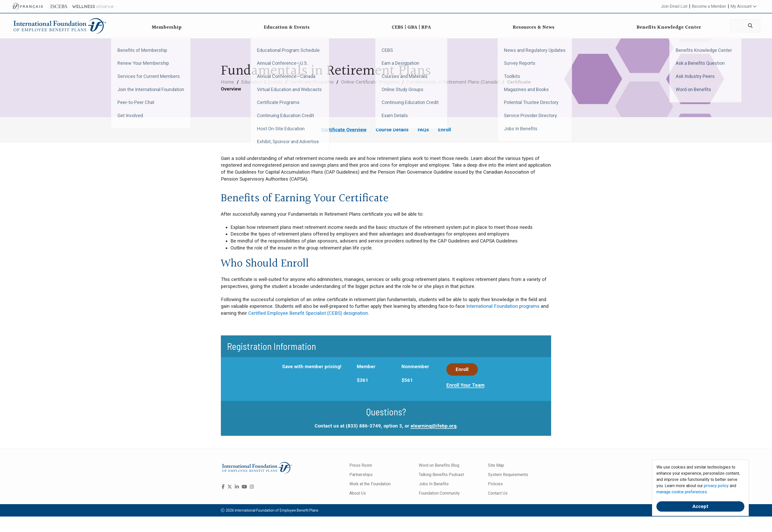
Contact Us (498, 493)
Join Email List (674, 6)
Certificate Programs (312, 82)
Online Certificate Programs (371, 82)
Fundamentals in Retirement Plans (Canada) (454, 82)
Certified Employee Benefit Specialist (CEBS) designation (308, 313)
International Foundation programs (503, 306)
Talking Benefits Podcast (441, 475)
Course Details (392, 130)
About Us (358, 493)
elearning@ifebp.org (433, 426)
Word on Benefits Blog (439, 465)
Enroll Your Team (465, 385)
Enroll (445, 130)
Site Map (496, 465)
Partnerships (361, 475)
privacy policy (716, 486)
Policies (495, 484)
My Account (744, 6)
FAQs (423, 130)
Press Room (361, 465)
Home (228, 82)
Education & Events (263, 82)
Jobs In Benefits (434, 484)
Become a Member (709, 6)
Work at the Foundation (370, 484)
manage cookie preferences (682, 492)
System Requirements (508, 475)
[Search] (750, 26)
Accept (700, 506)
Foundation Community (439, 493)
